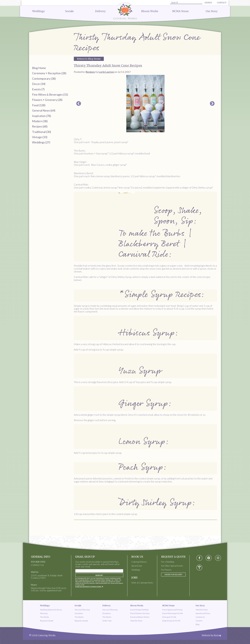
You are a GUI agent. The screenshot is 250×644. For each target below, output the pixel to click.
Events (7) (38, 89)
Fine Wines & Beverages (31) (50, 94)
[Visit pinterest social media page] (209, 558)
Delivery (100, 11)
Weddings (38, 11)
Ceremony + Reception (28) (49, 73)
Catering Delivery (139, 562)
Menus (208, 3)
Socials (69, 11)
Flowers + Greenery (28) (47, 100)
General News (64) (44, 110)
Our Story (212, 11)
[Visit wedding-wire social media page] (199, 568)
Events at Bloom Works (140, 617)
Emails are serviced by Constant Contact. (88, 586)
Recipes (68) (40, 126)
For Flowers (166, 570)
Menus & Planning (82, 610)
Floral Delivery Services (140, 613)
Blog (197, 624)
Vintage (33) (40, 137)
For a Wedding (168, 562)
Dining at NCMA (169, 617)
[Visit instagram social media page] (218, 558)
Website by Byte (210, 635)
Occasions (79, 613)
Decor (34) (39, 84)
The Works (44, 617)
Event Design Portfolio (139, 610)
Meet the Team (136, 621)
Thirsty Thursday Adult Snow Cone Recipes (108, 65)
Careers (199, 621)
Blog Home (39, 68)
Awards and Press (203, 613)
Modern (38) (40, 121)
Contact (222, 3)
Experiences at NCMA (171, 621)
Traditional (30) (42, 132)
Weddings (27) (41, 142)
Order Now (107, 621)
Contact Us (200, 617)
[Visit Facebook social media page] (199, 558)
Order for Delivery (173, 574)
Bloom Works (150, 11)
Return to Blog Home (89, 59)
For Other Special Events (172, 566)
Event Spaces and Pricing (172, 610)
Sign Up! (99, 575)
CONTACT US (37, 565)
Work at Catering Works (142, 583)
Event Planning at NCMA (173, 613)
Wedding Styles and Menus (51, 610)
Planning (44, 613)
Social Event (137, 566)
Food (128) (39, 105)
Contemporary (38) (44, 79)
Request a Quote (47, 621)
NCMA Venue (181, 11)
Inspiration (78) (42, 116)
